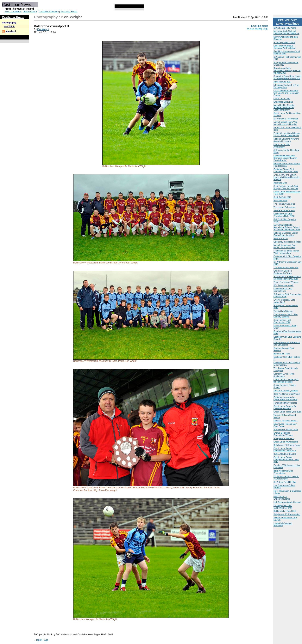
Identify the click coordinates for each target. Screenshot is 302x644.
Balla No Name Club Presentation (283, 472)
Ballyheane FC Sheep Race (287, 445)
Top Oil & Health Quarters (286, 391)
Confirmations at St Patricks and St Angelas (287, 344)
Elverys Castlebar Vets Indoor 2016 (284, 301)
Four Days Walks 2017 (284, 42)
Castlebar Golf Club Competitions (283, 290)
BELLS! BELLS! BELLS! (285, 454)
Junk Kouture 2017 (282, 82)
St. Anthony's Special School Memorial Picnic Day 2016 (287, 278)
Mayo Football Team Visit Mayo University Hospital (285, 123)
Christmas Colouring (283, 102)
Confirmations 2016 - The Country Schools (286, 316)
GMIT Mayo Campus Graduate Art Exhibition (284, 47)
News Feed (11, 31)
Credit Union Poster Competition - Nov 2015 (285, 449)
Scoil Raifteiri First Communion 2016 (282, 321)
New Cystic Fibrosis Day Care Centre (285, 425)
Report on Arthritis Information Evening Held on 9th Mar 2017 (287, 70)
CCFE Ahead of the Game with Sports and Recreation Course (286, 93)
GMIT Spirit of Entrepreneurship (282, 498)
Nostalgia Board (69, 12)
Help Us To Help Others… (286, 421)
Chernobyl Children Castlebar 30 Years (283, 272)
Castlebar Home (13, 17)
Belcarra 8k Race (282, 354)
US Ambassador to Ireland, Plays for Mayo (286, 478)
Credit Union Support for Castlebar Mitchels (285, 407)
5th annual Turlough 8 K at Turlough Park (286, 86)
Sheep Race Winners (284, 438)
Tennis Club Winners (283, 311)
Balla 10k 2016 (281, 238)
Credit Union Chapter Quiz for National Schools (286, 381)
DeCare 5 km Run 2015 (285, 511)
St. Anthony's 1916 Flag (285, 482)
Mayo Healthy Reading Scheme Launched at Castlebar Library (284, 107)
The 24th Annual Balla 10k (286, 268)
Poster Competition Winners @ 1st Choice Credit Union (287, 134)
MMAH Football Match (284, 210)
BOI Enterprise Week (283, 285)
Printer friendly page (258, 29)
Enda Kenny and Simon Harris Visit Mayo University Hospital (286, 177)
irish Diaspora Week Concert (287, 502)
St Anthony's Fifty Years (285, 28)
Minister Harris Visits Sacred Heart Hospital (287, 165)
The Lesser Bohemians (284, 207)
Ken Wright (9, 26)
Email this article (260, 26)
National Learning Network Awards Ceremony (286, 140)
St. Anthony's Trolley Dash (286, 119)
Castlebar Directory (49, 12)
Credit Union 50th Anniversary (282, 146)
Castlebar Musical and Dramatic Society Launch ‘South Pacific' (285, 158)
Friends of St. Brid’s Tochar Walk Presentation (286, 252)
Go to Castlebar (13, 12)
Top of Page (42, 640)
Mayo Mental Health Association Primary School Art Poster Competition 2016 (287, 227)
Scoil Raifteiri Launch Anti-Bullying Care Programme (286, 187)
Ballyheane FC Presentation (287, 514)
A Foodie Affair (280, 201)
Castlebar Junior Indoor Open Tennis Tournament (285, 398)
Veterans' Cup (280, 183)
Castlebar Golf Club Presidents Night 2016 (284, 215)
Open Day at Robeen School (287, 242)
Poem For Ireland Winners (286, 282)
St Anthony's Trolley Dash (286, 430)
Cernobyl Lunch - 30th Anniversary (284, 375)
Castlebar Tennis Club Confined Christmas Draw (286, 170)
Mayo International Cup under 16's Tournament (285, 246)
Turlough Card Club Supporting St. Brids (283, 507)
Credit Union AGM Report (286, 442)
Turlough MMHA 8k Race (285, 403)
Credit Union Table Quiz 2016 (287, 412)
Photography (9, 23)
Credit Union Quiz (282, 99)
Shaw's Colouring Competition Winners (283, 434)
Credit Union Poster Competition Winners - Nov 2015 (286, 460)
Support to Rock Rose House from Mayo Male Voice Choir (287, 77)
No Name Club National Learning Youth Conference (286, 32)
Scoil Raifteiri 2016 (282, 197)
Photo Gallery (30, 12)
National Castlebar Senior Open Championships (286, 234)
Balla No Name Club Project (287, 394)
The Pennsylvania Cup (284, 204)
